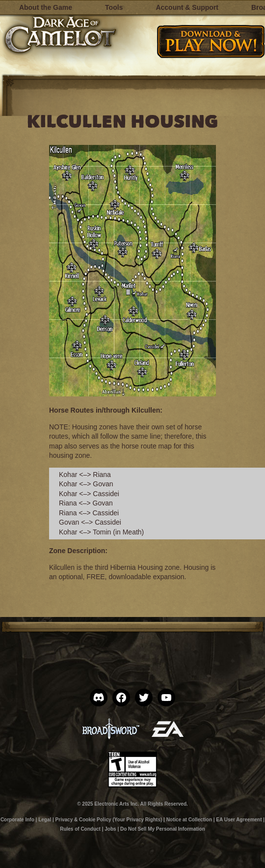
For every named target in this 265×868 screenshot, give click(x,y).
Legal (45, 820)
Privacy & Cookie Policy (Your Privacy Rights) (109, 820)
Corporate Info (17, 820)
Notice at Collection (189, 820)
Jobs (110, 829)
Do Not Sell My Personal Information (163, 829)
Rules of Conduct (80, 829)
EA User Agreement (239, 820)
